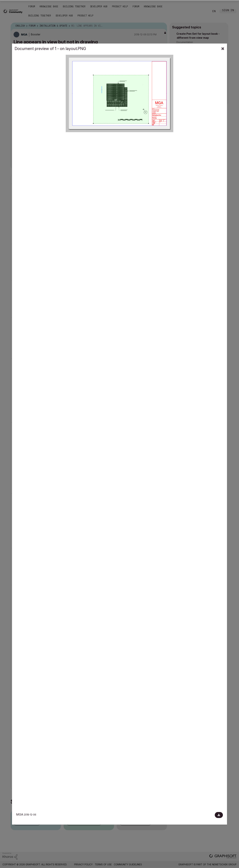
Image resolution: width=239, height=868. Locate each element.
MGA (20, 814)
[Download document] (219, 815)
